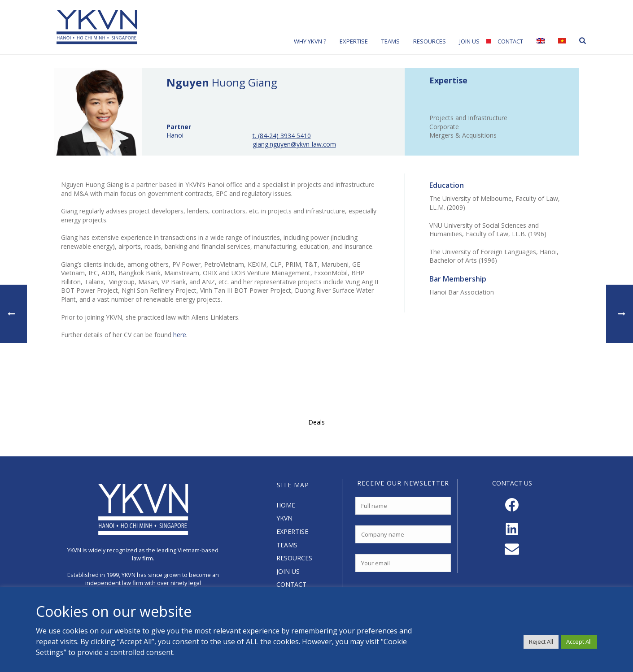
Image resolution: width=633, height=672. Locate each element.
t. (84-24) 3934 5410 (282, 136)
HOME (286, 505)
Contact (510, 41)
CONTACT (291, 584)
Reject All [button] (541, 642)
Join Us (469, 41)
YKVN (284, 518)
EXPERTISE (292, 531)
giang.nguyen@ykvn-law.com (294, 144)
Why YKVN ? (310, 41)
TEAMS (287, 545)
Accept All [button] (579, 642)
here (180, 335)
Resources (430, 41)
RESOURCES (294, 558)
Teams (391, 41)
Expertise (354, 41)
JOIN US (288, 571)
